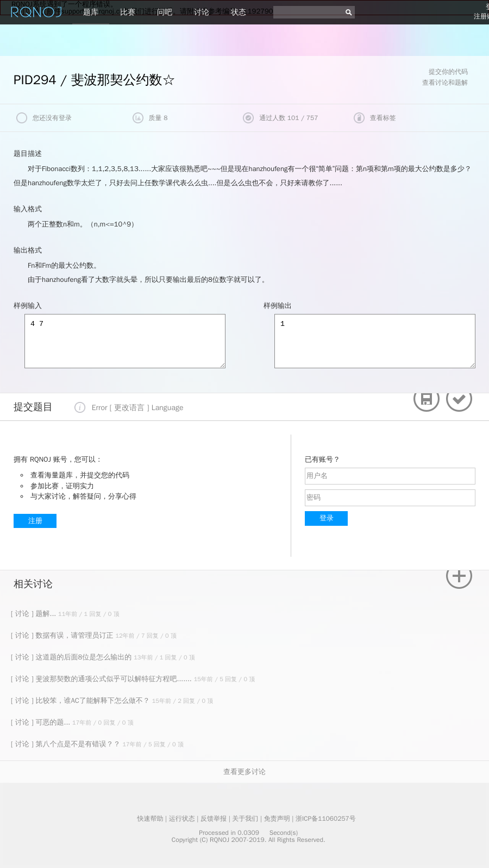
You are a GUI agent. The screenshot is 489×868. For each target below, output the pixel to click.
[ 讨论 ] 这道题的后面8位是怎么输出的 (72, 657)
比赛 (128, 12)
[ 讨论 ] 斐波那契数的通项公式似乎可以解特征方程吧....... (102, 679)
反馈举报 (214, 819)
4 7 (125, 341)
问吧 (165, 12)
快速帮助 (150, 819)
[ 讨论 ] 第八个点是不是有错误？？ (67, 744)
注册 (35, 521)
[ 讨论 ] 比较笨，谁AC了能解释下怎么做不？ (81, 700)
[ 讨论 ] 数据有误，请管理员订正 (63, 635)
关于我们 (245, 819)
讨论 (202, 12)
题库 (91, 12)
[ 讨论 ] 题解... (35, 614)
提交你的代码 (448, 72)
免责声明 (277, 819)
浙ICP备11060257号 (326, 819)
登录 (327, 518)
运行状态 (182, 819)
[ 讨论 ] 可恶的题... (42, 722)
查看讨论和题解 (445, 83)
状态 (239, 12)
